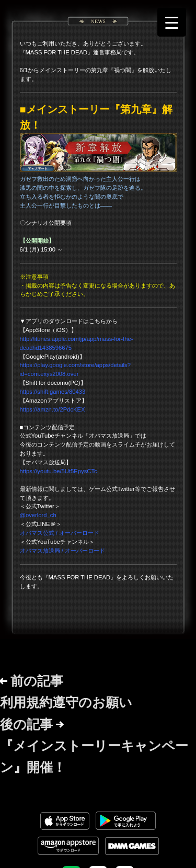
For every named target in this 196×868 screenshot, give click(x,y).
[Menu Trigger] (172, 22)
